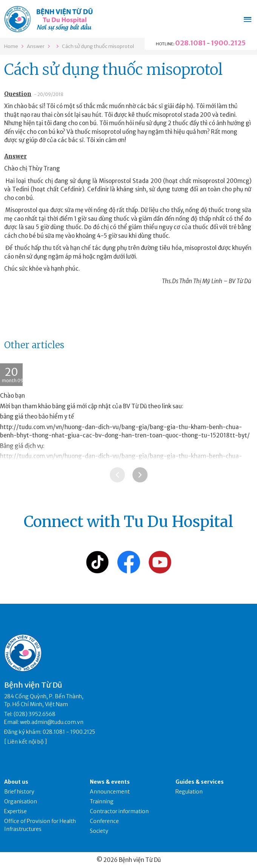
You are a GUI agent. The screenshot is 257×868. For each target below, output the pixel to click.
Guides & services (200, 782)
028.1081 (190, 43)
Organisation (21, 801)
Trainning (102, 801)
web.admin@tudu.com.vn (52, 722)
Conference (104, 821)
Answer (36, 46)
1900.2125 (228, 43)
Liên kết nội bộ (26, 742)
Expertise (15, 811)
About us (16, 782)
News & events (110, 782)
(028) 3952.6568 (35, 714)
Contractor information (119, 811)
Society (99, 831)
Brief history (19, 792)
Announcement (110, 792)
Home (11, 46)
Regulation (189, 792)
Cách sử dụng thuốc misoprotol (98, 46)
